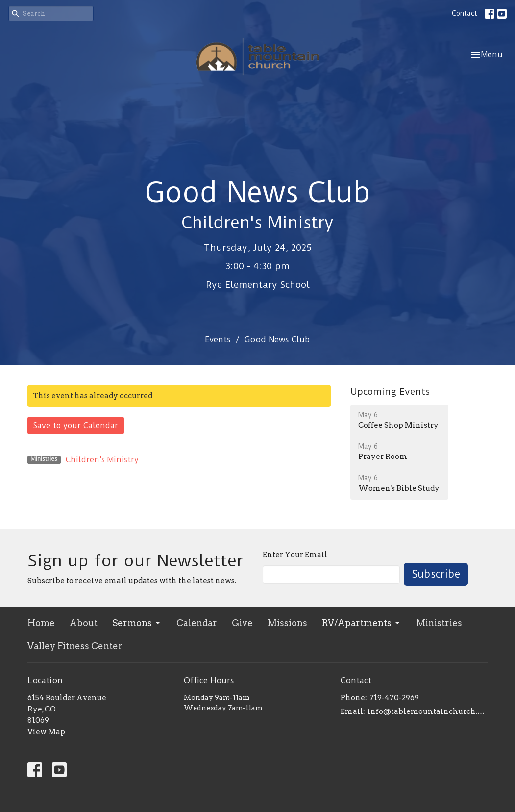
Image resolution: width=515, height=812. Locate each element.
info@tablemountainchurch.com (428, 711)
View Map (46, 732)
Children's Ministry (102, 460)
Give (242, 623)
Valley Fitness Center (75, 646)
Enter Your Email (295, 555)
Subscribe (436, 574)
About (84, 623)
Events (218, 339)
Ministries (439, 623)
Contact (465, 13)
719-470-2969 (394, 698)
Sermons (137, 623)
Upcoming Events (390, 392)
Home (41, 623)
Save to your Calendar (76, 425)
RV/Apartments (362, 623)
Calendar (197, 623)
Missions (287, 623)
